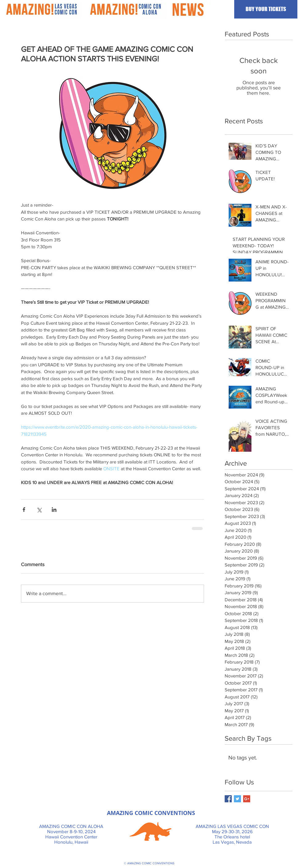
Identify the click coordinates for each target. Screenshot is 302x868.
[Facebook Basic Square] (228, 799)
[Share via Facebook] (24, 510)
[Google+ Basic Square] (247, 799)
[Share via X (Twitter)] (39, 510)
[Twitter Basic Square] (237, 799)
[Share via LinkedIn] (54, 510)
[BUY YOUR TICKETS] (266, 9)
